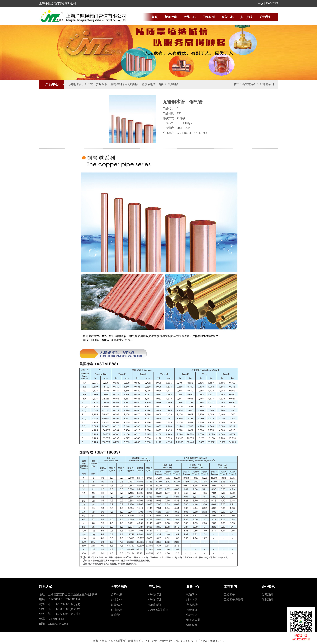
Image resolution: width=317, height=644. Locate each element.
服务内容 (192, 600)
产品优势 (192, 605)
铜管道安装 (193, 620)
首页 (155, 17)
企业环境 (116, 610)
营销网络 (192, 595)
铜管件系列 (155, 600)
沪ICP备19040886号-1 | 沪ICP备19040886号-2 (197, 641)
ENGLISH (272, 4)
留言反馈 (192, 625)
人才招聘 (246, 17)
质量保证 (192, 610)
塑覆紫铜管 (149, 84)
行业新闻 (267, 600)
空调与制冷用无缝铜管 (125, 84)
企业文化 (116, 600)
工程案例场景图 (234, 600)
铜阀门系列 (155, 605)
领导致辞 (116, 605)
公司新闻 (267, 595)
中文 (261, 4)
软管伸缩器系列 (158, 610)
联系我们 (116, 615)
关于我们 (265, 17)
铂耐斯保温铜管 (169, 84)
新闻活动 (171, 17)
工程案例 (208, 17)
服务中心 (227, 17)
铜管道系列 (155, 595)
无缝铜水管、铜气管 (80, 84)
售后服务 (192, 615)
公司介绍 (116, 595)
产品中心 (190, 17)
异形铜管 (102, 84)
